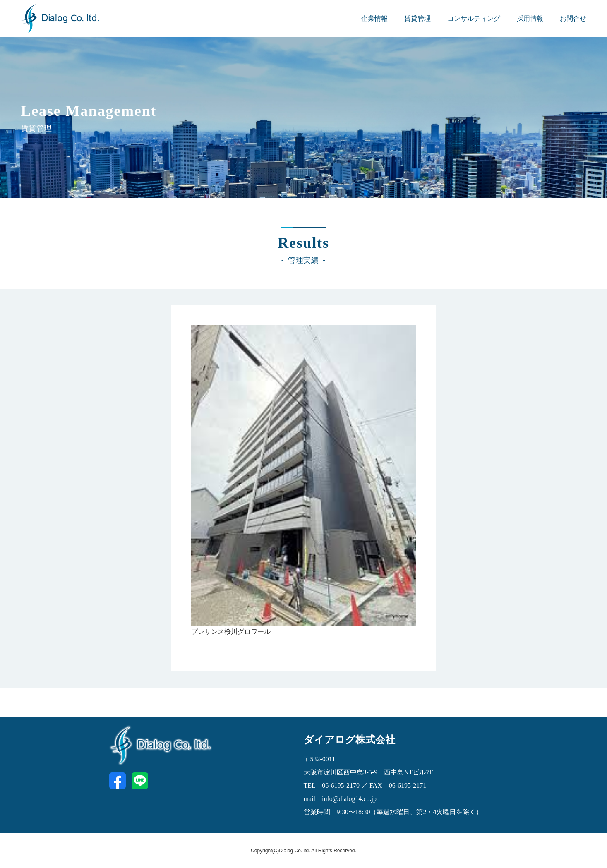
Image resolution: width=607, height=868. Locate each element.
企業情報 (374, 18)
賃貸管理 (417, 18)
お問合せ (573, 18)
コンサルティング (474, 18)
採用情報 (530, 18)
